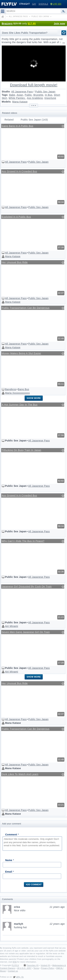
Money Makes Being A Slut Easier (21, 353)
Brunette (38, 95)
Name (10, 860)
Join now (59, 24)
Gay (34, 4)
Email (10, 872)
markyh (39, 924)
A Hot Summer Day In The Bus (20, 405)
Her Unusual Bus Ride (15, 262)
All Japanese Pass (22, 92)
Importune (50, 98)
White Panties (17, 98)
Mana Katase (20, 102)
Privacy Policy (48, 968)
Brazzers (7, 24)
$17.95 (32, 24)
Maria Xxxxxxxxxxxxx (17, 393)
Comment (12, 835)
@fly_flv (20, 977)
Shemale (43, 4)
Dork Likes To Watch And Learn (20, 774)
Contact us (13, 971)
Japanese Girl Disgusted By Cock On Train (27, 587)
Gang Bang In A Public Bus (18, 126)
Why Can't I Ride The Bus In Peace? (23, 541)
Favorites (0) (33, 965)
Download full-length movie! (34, 85)
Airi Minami (12, 626)
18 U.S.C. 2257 (24, 968)
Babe (12, 95)
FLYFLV (15, 965)
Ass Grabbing (35, 98)
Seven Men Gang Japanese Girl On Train (26, 632)
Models (6, 102)
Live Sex (56, 4)
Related (9, 120)
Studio (6, 92)
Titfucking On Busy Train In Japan (21, 450)
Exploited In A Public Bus (16, 217)
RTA (15, 962)
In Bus (49, 95)
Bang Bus (23, 389)
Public (28, 95)
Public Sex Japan (45, 92)
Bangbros (11, 389)
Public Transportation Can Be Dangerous (26, 308)
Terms (36, 968)
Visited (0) (45, 965)
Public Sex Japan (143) (34, 120)
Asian (20, 95)
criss (39, 907)
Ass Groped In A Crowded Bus (19, 171)
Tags (5, 95)
